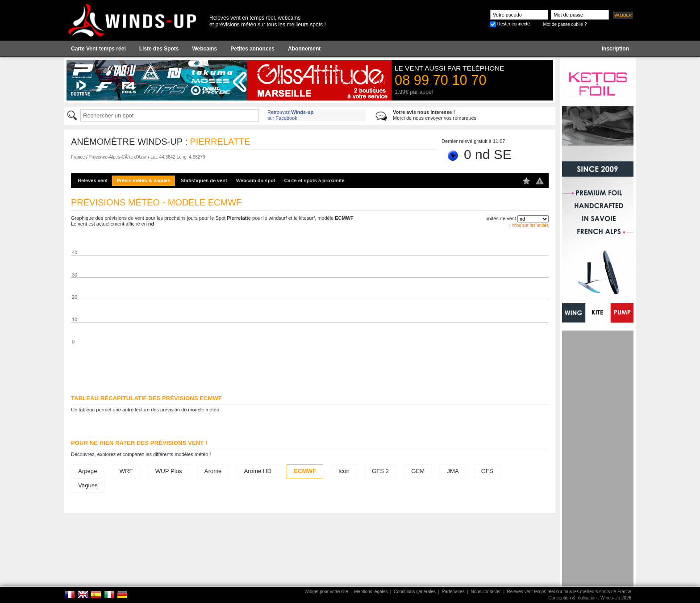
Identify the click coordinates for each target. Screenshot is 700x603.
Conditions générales (415, 592)
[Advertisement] (598, 465)
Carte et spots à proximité (315, 180)
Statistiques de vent (204, 180)
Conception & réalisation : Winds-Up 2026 (590, 598)
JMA (453, 471)
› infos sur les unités (529, 225)
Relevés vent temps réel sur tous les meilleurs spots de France (569, 592)
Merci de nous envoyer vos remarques (435, 115)
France (78, 157)
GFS (487, 471)
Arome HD (258, 471)
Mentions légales (371, 592)
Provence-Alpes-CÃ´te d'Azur (117, 157)
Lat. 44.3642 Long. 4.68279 (178, 157)
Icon (344, 471)
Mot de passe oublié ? (565, 24)
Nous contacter (486, 592)
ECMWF (305, 471)
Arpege (88, 471)
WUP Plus (169, 471)
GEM (418, 471)
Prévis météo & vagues (143, 180)
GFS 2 (380, 471)
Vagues (88, 485)
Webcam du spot (256, 180)
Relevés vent (93, 180)
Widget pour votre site (326, 592)
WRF (126, 471)
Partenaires (453, 592)
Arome (213, 471)
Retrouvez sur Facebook (290, 115)
